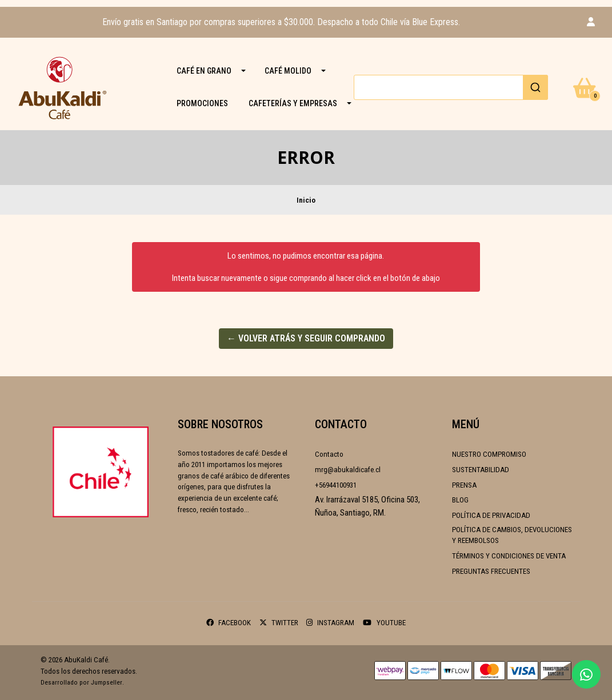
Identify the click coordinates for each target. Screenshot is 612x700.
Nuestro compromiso (489, 454)
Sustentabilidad (481, 470)
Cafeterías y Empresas (293, 103)
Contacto (329, 454)
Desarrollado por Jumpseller (81, 682)
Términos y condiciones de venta (509, 556)
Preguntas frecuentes (491, 571)
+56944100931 (336, 485)
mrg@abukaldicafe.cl (348, 470)
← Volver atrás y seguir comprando (306, 338)
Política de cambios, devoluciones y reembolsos (512, 535)
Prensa (464, 485)
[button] (591, 22)
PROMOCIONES (202, 103)
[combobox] (451, 87)
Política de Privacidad (491, 515)
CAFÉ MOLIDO (288, 71)
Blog (460, 500)
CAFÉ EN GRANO (204, 71)
